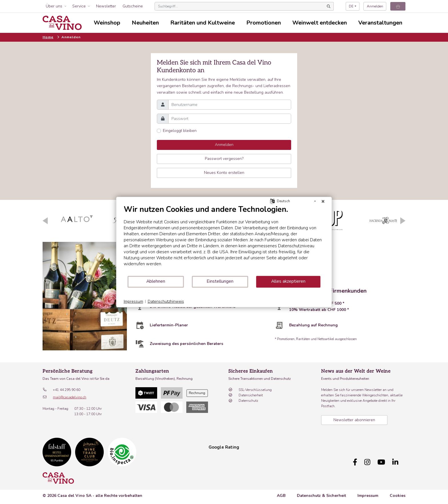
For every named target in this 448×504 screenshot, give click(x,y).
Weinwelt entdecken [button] (320, 23)
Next (403, 221)
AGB (281, 493)
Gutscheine (133, 6)
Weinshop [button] (107, 23)
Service (79, 6)
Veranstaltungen (380, 23)
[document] (224, 240)
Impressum (368, 493)
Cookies (398, 493)
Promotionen (264, 23)
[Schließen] (323, 201)
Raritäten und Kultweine (203, 23)
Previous (45, 221)
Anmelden (375, 6)
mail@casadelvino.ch (70, 397)
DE (351, 6)
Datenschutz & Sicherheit (321, 493)
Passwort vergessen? (224, 159)
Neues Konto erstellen (224, 173)
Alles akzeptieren (288, 281)
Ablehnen (156, 281)
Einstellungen (220, 281)
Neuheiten (145, 23)
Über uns (54, 6)
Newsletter (106, 6)
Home (48, 37)
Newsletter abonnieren (354, 420)
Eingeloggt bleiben (180, 131)
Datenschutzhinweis (166, 301)
